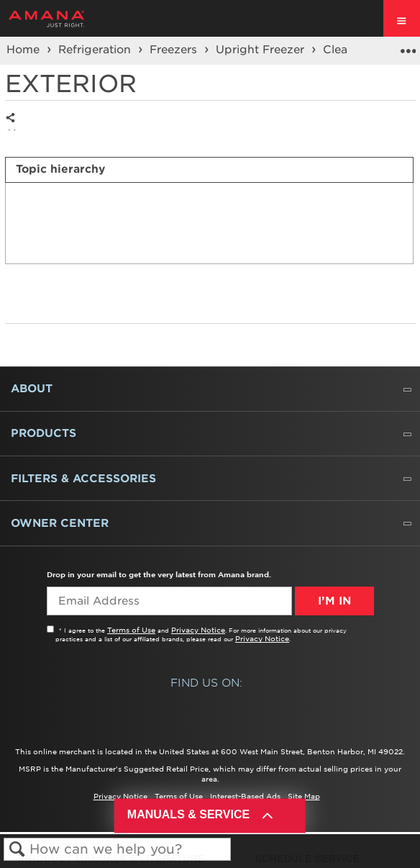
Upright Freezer (262, 50)
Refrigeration (96, 50)
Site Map (304, 796)
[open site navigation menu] (402, 18)
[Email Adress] (169, 601)
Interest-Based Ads (245, 796)
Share (14, 129)
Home (25, 50)
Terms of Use (131, 630)
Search (17, 850)
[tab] (209, 170)
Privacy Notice (198, 630)
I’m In (334, 601)
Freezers (175, 50)
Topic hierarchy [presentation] (60, 169)
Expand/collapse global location (408, 46)
